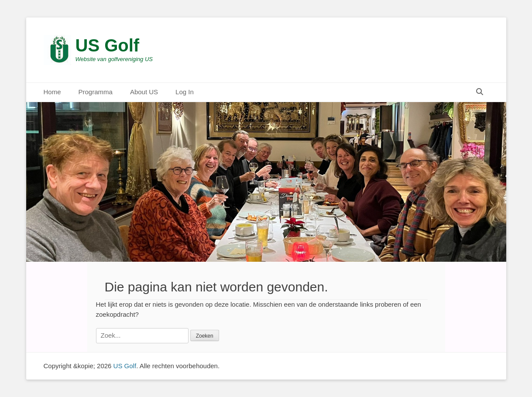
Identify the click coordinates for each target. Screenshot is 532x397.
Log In (185, 92)
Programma (96, 92)
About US (144, 92)
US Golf (108, 45)
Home (52, 92)
